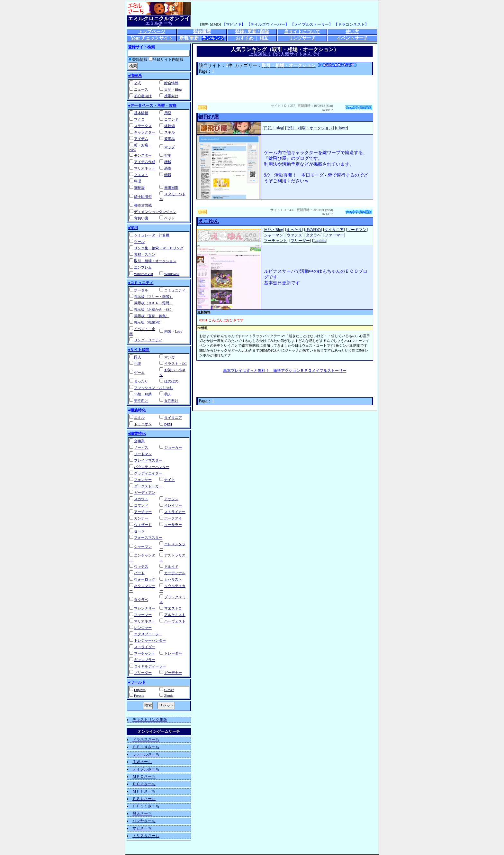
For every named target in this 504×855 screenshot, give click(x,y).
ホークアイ (173, 518)
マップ (170, 147)
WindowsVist (144, 274)
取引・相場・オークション (155, 261)
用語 (168, 113)
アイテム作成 (145, 162)
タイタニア (173, 418)
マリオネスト (145, 621)
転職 (168, 175)
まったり (141, 381)
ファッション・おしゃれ (153, 388)
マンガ (170, 357)
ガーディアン (145, 492)
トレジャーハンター (150, 640)
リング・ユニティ (148, 340)
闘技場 (139, 188)
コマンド (171, 119)
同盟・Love (173, 331)
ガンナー (141, 518)
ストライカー (175, 512)
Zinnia (169, 695)
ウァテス (141, 566)
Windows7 (172, 274)
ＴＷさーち (142, 762)
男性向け (141, 400)
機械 (168, 162)
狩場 (168, 155)
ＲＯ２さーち (144, 784)
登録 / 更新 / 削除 (252, 32)
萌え (168, 394)
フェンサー (143, 480)
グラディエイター (148, 473)
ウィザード (143, 525)
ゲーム (139, 372)
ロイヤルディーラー (150, 666)
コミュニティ (175, 290)
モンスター (143, 155)
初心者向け (143, 96)
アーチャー (143, 512)
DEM (168, 424)
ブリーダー (143, 673)
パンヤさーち (144, 821)
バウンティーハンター (152, 467)
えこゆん (209, 221)
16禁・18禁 (143, 394)
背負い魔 (141, 218)
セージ (139, 531)
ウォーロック (145, 579)
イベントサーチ (352, 38)
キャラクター (145, 132)
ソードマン (143, 454)
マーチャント (145, 653)
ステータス (143, 126)
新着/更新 (189, 38)
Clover (169, 690)
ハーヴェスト (175, 621)
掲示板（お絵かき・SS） (154, 309)
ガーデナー (173, 673)
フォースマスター (148, 538)
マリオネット (145, 168)
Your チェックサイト (152, 38)
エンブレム (143, 267)
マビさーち (142, 828)
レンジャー (143, 628)
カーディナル (175, 573)
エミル (139, 418)
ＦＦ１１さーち (146, 806)
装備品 (170, 139)
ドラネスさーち (146, 740)
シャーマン (143, 547)
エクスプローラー (148, 634)
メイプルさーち (146, 769)
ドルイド (171, 566)
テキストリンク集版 (150, 720)
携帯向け (171, 96)
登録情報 (138, 60)
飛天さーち (142, 814)
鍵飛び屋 (209, 117)
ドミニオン (143, 424)
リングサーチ (302, 38)
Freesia (139, 695)
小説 (138, 363)
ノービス (141, 447)
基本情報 (141, 113)
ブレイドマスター (148, 460)
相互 (264, 38)
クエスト (141, 175)
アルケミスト (175, 615)
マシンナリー (145, 608)
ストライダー (145, 647)
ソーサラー (173, 525)
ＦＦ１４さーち (146, 747)
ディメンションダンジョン (155, 212)
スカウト (141, 499)
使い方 (352, 32)
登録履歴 (202, 32)
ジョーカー (173, 447)
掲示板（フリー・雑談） (153, 297)
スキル (170, 132)
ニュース (141, 89)
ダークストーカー (148, 486)
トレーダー (173, 653)
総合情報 (171, 83)
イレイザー (173, 505)
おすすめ (245, 38)
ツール (139, 242)
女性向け (171, 400)
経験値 (170, 126)
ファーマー (143, 615)
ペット (170, 218)
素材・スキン (145, 254)
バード (139, 573)
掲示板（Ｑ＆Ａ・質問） (153, 303)
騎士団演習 (143, 197)
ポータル (141, 290)
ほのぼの (171, 381)
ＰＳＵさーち (144, 799)
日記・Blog (173, 89)
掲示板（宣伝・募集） (152, 316)
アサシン (171, 499)
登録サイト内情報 (166, 60)
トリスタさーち (146, 836)
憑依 (168, 168)
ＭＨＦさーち (144, 791)
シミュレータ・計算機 (152, 235)
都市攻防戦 (143, 205)
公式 (138, 83)
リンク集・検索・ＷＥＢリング (159, 248)
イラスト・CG (175, 363)
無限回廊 (171, 188)
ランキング (213, 38)
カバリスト (173, 579)
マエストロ (173, 608)
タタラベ (141, 600)
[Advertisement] (285, 89)
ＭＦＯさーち (144, 777)
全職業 (139, 441)
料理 (138, 181)
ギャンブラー (145, 660)
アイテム (141, 139)
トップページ (152, 32)
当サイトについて (302, 32)
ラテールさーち (146, 754)
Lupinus (140, 690)
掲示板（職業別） (148, 322)
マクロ (139, 119)
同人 (138, 357)
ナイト (170, 480)
